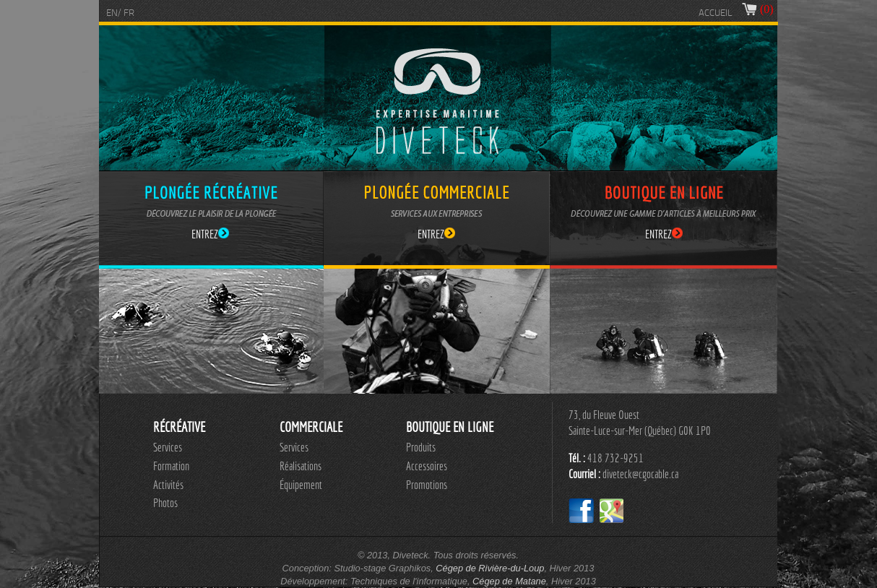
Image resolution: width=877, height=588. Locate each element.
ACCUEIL (716, 13)
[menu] (171, 475)
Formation (171, 466)
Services (168, 447)
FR (129, 13)
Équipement (301, 485)
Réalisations (301, 466)
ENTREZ (210, 234)
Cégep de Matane (509, 581)
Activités (168, 485)
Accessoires (427, 466)
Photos (165, 503)
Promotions (427, 485)
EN (112, 13)
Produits (421, 447)
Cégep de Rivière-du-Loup (490, 568)
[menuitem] (171, 448)
